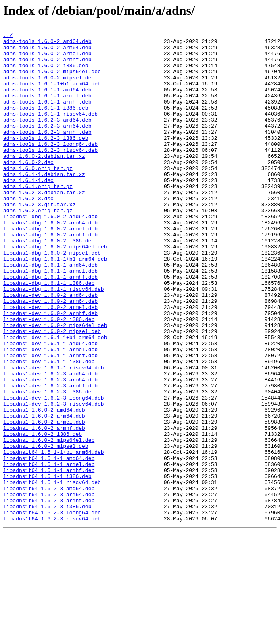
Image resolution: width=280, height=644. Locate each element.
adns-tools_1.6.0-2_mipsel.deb (49, 87)
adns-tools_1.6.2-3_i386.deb (46, 159)
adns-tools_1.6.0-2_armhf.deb (47, 65)
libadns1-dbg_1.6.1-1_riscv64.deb (54, 341)
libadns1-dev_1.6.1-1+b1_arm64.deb (55, 399)
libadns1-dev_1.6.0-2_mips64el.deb (55, 384)
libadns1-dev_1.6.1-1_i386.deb (49, 428)
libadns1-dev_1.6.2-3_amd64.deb (50, 442)
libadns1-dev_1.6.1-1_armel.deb (50, 413)
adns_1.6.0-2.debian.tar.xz (44, 181)
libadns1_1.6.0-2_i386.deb (43, 515)
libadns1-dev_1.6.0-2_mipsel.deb (52, 391)
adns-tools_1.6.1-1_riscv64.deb (50, 130)
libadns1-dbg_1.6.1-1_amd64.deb (50, 312)
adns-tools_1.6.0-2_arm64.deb (47, 51)
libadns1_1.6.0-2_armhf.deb (44, 507)
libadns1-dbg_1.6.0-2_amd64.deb (50, 254)
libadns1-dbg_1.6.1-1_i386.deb (49, 333)
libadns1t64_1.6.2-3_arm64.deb (49, 587)
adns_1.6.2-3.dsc (28, 232)
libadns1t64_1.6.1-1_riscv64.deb (52, 573)
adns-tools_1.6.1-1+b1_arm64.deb (52, 94)
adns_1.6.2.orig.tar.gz (38, 246)
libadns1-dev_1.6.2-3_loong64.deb (54, 471)
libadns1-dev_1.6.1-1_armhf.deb (50, 420)
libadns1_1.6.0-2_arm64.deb (44, 493)
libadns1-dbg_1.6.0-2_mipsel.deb (52, 297)
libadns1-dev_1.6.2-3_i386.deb (49, 464)
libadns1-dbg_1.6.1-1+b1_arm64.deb (55, 304)
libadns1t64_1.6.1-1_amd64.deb (49, 544)
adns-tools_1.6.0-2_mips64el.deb (52, 80)
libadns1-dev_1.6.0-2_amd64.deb (50, 348)
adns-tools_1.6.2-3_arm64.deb (47, 145)
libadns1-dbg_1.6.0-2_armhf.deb (50, 275)
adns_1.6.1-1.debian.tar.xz (44, 203)
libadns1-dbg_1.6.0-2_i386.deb (49, 283)
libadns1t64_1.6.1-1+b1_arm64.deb (54, 536)
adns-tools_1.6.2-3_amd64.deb (47, 138)
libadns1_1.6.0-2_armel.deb (44, 500)
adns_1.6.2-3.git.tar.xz (39, 239)
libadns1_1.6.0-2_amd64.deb (44, 486)
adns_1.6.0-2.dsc (28, 188)
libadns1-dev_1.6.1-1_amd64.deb (50, 406)
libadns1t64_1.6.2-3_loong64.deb (52, 609)
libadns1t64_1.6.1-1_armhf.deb (49, 558)
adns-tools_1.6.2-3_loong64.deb (50, 167)
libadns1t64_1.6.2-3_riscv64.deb (52, 616)
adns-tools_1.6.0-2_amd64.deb (47, 43)
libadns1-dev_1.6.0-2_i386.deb (49, 377)
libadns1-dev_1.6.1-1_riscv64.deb (54, 435)
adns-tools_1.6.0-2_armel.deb (47, 58)
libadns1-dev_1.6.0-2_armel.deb (50, 362)
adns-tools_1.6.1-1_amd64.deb (47, 101)
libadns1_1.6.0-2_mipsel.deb (46, 529)
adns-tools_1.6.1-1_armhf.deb (47, 116)
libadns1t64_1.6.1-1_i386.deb (47, 565)
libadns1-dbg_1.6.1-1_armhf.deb (50, 326)
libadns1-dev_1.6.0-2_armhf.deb (50, 370)
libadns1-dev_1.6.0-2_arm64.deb (50, 355)
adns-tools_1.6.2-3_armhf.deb (47, 152)
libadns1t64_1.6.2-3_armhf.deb (49, 594)
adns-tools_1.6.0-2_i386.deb (46, 72)
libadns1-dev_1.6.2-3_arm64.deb (50, 449)
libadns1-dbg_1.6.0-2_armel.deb (50, 268)
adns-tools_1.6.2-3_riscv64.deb (50, 174)
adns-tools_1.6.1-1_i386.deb (46, 123)
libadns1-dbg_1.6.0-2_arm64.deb (50, 261)
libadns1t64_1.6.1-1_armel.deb (49, 551)
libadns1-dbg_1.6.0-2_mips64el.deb (55, 290)
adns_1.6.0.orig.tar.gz (38, 196)
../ (8, 36)
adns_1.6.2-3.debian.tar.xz (44, 225)
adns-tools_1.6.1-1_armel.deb (47, 109)
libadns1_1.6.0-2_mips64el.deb (49, 522)
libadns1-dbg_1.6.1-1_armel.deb (50, 319)
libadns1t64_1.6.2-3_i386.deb (47, 602)
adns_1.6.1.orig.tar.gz (38, 217)
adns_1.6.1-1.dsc (28, 210)
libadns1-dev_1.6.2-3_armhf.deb (50, 457)
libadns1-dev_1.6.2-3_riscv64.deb (54, 478)
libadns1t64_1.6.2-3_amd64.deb (49, 580)
